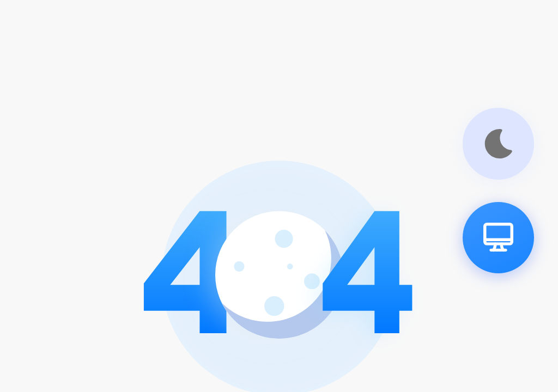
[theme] (498, 143)
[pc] (498, 238)
